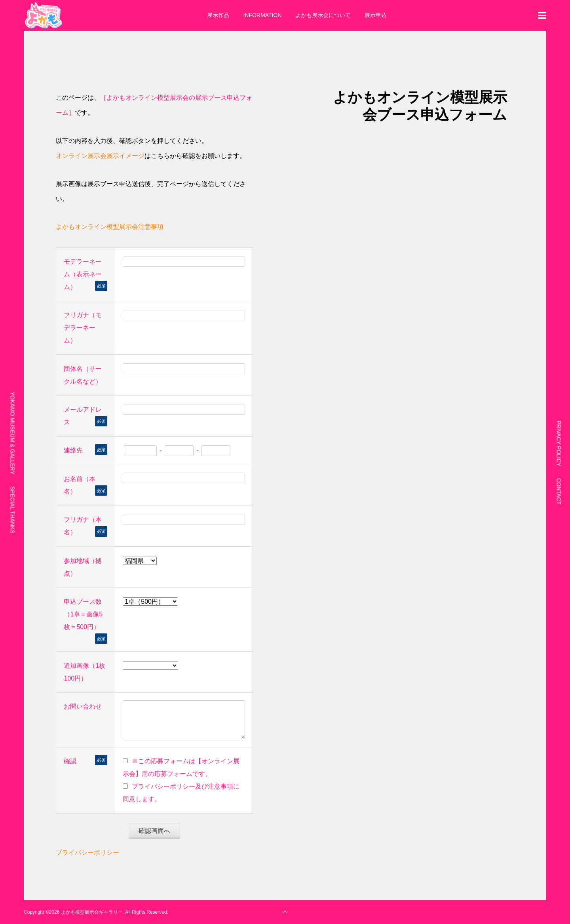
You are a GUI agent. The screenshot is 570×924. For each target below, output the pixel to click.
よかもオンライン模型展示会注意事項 (110, 227)
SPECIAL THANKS (13, 510)
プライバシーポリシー (87, 853)
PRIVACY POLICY (559, 443)
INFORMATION (262, 15)
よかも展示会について (323, 15)
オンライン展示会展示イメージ (100, 156)
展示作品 (218, 15)
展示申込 (376, 15)
